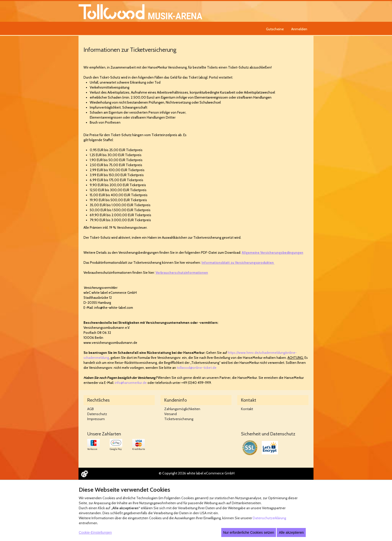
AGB (90, 409)
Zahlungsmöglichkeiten (182, 409)
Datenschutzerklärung (269, 518)
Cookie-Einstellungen (95, 532)
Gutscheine (275, 29)
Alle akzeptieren (291, 532)
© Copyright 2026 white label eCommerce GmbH (197, 473)
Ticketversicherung (179, 419)
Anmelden (299, 29)
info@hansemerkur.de (131, 383)
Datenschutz (97, 414)
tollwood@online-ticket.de (197, 368)
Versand (170, 414)
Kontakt (247, 409)
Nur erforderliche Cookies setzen (249, 532)
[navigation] (287, 28)
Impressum (96, 419)
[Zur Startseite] (140, 11)
